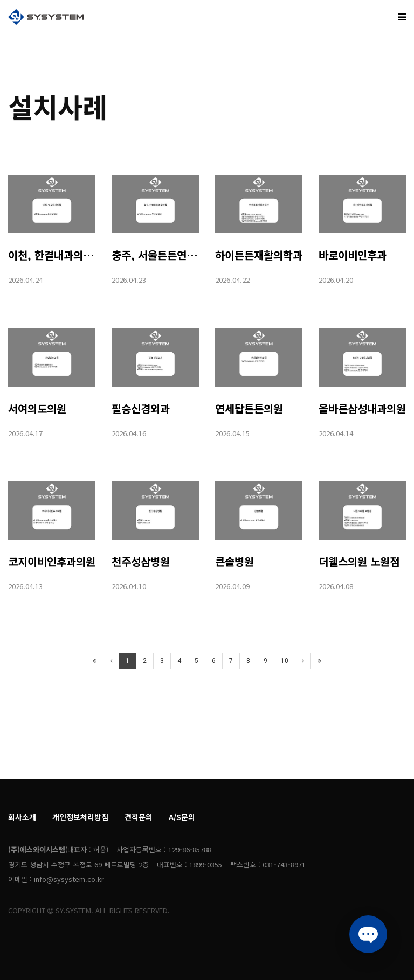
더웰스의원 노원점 (359, 561)
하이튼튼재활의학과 (259, 255)
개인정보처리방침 (80, 817)
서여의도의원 (37, 408)
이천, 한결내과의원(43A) (65, 255)
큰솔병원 (234, 561)
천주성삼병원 (141, 561)
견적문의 (139, 817)
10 (285, 661)
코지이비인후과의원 (52, 561)
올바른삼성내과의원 (362, 408)
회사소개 (22, 817)
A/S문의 (182, 817)
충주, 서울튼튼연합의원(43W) (179, 255)
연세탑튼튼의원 (249, 408)
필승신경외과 (141, 408)
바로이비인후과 (353, 255)
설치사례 (58, 106)
